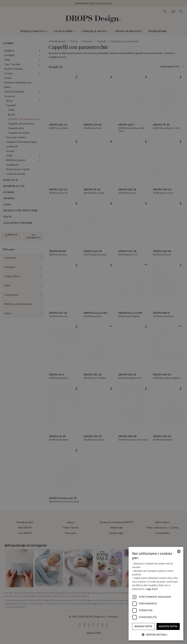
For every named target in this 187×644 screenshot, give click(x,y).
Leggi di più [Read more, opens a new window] (152, 589)
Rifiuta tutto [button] (143, 626)
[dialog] (156, 594)
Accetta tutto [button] (168, 626)
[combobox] (179, 551)
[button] (156, 635)
